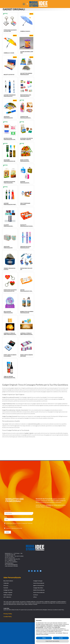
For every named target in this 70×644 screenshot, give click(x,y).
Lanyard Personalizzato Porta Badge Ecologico (10, 204)
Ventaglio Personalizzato (8, 117)
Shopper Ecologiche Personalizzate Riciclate (9, 183)
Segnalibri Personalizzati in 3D (9, 161)
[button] (24, 4)
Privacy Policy (8, 614)
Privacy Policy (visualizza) (11, 525)
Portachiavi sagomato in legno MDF (10, 31)
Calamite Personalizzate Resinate (8, 226)
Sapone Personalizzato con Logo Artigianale (26, 291)
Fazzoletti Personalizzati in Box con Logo (26, 226)
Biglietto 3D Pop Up (9, 75)
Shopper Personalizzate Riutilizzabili (25, 183)
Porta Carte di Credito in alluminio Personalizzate (10, 356)
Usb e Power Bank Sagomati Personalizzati (25, 204)
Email (6, 517)
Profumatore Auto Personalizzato (26, 96)
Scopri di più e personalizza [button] (52, 641)
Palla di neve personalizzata (8, 312)
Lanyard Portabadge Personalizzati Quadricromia (10, 96)
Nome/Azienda (8, 511)
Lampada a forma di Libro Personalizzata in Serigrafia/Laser (10, 334)
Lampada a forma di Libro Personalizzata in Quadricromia (26, 334)
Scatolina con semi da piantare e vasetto (26, 139)
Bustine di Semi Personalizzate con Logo (9, 140)
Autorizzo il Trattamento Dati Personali (14, 528)
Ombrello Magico (25, 31)
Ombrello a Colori (9, 53)
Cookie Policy (8, 617)
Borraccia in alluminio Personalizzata (27, 312)
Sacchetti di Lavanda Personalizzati (26, 74)
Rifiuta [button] (44, 638)
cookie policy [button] (57, 627)
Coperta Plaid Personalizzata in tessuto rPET (25, 118)
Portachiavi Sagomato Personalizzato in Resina (10, 291)
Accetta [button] (61, 638)
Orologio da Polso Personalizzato (26, 247)
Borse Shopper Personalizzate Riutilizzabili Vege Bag (26, 161)
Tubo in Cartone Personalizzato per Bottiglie (9, 378)
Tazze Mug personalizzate (8, 247)
